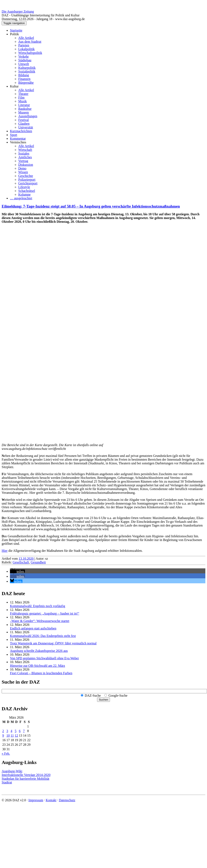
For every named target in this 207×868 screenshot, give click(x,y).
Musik (23, 101)
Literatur (24, 105)
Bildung (24, 75)
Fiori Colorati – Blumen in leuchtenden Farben (41, 673)
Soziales (24, 153)
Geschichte (26, 176)
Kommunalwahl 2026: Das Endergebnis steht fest (43, 636)
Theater (23, 94)
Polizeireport (27, 180)
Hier (5, 551)
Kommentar (18, 139)
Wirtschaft (25, 150)
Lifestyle (24, 187)
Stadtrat (7, 782)
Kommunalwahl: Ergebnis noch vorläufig (38, 606)
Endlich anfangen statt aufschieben (33, 628)
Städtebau (25, 60)
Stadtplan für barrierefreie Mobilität (26, 779)
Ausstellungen (28, 116)
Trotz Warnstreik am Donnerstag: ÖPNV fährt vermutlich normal (53, 643)
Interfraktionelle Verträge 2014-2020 (26, 775)
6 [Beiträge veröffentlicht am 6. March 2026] (20, 731)
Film (21, 97)
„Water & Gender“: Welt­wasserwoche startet (40, 621)
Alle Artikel (26, 38)
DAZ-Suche (93, 695)
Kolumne (24, 194)
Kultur (14, 86)
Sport (14, 135)
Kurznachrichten (21, 131)
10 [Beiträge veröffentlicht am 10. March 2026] (8, 735)
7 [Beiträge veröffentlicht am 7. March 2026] (24, 731)
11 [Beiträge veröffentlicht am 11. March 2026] (12, 735)
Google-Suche (118, 695)
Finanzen (24, 79)
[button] (17, 571)
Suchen (103, 700)
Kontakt (51, 800)
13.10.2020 (27, 559)
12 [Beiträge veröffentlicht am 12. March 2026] (16, 735)
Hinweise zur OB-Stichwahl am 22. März (38, 666)
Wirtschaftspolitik (30, 53)
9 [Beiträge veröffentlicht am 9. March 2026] (3, 735)
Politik (14, 34)
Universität (26, 127)
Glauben (24, 124)
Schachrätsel (27, 191)
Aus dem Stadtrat (30, 42)
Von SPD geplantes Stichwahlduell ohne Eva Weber (44, 658)
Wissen (23, 172)
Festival (24, 120)
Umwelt (24, 64)
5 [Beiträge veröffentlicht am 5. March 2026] (16, 731)
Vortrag (23, 161)
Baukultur (25, 109)
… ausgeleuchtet (21, 198)
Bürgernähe (26, 83)
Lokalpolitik (26, 49)
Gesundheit (38, 562)
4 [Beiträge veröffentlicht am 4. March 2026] (11, 731)
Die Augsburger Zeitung (18, 12)
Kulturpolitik (27, 68)
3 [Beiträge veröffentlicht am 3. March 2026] (7, 731)
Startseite (16, 30)
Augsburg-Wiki (12, 771)
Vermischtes (18, 142)
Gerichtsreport (28, 183)
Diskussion (26, 165)
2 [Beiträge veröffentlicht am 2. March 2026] (3, 731)
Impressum (36, 800)
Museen (24, 112)
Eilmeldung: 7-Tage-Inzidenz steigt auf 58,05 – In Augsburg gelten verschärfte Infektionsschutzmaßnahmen (91, 206)
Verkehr (24, 56)
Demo (22, 168)
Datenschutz (67, 800)
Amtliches (25, 157)
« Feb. (6, 754)
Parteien (24, 45)
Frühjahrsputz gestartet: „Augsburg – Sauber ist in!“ (45, 613)
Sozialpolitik (27, 71)
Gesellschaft (21, 562)
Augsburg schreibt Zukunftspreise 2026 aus (39, 651)
